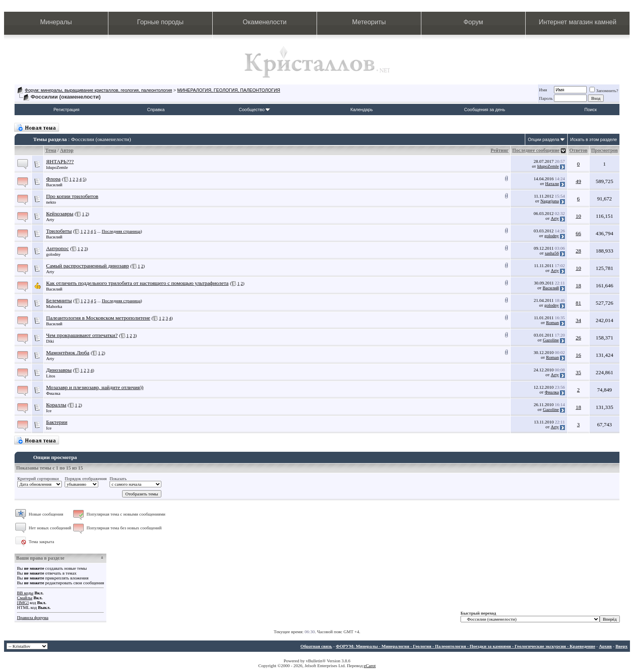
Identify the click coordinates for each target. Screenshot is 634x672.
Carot (371, 666)
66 (578, 233)
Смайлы (25, 598)
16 (578, 355)
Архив (605, 646)
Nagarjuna (549, 201)
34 (578, 320)
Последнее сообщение (536, 150)
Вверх (621, 646)
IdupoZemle (57, 167)
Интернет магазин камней (578, 22)
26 (578, 338)
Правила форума (33, 617)
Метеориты (369, 22)
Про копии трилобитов (72, 196)
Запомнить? (604, 91)
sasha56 (552, 253)
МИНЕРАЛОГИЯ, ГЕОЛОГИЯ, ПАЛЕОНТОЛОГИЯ (228, 90)
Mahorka (54, 306)
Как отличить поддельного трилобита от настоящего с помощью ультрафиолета (137, 283)
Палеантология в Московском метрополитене (98, 318)
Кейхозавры (60, 214)
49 (578, 181)
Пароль (546, 98)
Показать (118, 478)
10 (578, 216)
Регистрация (66, 110)
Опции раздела (543, 139)
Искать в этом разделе (594, 139)
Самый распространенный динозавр (88, 266)
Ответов (578, 150)
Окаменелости (264, 22)
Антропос (57, 248)
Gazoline (551, 340)
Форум (473, 22)
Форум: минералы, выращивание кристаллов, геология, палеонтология (98, 90)
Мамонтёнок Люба (68, 353)
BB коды (25, 593)
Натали (552, 183)
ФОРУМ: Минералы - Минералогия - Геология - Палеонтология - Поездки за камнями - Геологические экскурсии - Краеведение (465, 646)
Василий (54, 185)
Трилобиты (59, 231)
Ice (49, 411)
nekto (51, 202)
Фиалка (53, 393)
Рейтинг (500, 150)
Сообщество (254, 110)
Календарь (362, 110)
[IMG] (23, 602)
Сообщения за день (485, 110)
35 (578, 372)
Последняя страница (121, 231)
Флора (53, 179)
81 (578, 303)
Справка (156, 110)
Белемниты (59, 300)
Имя (543, 90)
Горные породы (160, 22)
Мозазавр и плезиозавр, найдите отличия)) (95, 387)
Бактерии (57, 422)
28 (578, 251)
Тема (51, 150)
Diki (50, 341)
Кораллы (56, 405)
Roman (552, 322)
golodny (552, 236)
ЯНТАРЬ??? (60, 161)
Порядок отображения (86, 478)
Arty (50, 219)
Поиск (590, 110)
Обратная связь (316, 646)
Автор (67, 150)
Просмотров (604, 150)
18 (578, 285)
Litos (51, 376)
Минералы (56, 22)
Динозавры (59, 370)
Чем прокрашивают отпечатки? (82, 335)
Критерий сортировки (38, 478)
